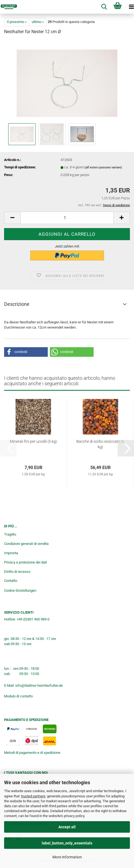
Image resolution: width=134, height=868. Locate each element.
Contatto (11, 581)
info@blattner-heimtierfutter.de (39, 686)
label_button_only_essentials (67, 843)
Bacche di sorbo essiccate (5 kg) (100, 444)
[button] (12, 218)
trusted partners (33, 796)
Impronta (11, 553)
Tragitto (10, 534)
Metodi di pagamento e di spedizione (32, 753)
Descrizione (17, 304)
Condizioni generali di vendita (26, 544)
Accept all (67, 827)
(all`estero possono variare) (103, 167)
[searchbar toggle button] (104, 7)
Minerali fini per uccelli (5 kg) (33, 441)
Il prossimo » (17, 22)
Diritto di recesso (17, 572)
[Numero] (67, 218)
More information (67, 857)
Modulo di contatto (18, 696)
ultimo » (38, 22)
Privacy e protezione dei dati (26, 562)
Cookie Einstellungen (20, 590)
